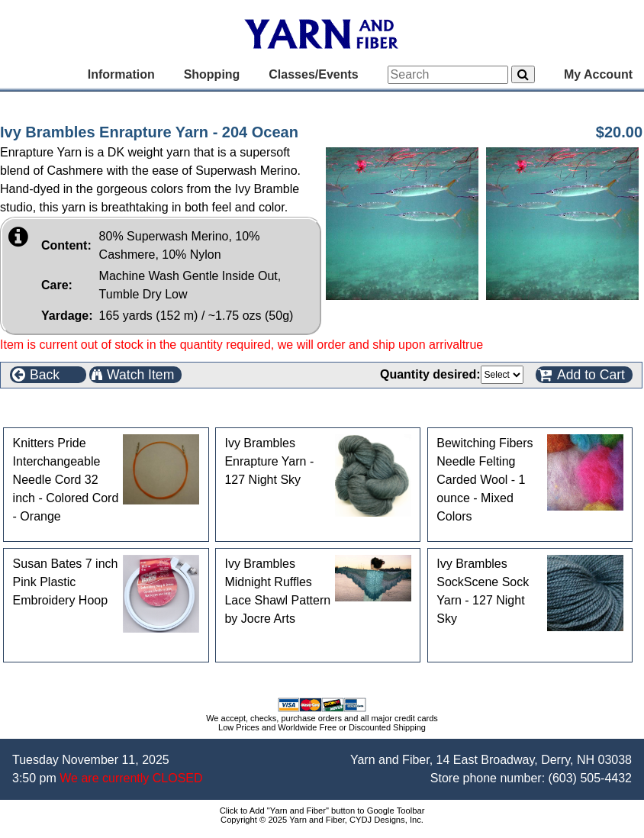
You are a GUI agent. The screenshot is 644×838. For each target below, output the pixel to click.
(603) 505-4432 (590, 778)
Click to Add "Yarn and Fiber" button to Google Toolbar (322, 811)
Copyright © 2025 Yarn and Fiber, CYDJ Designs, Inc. (322, 820)
